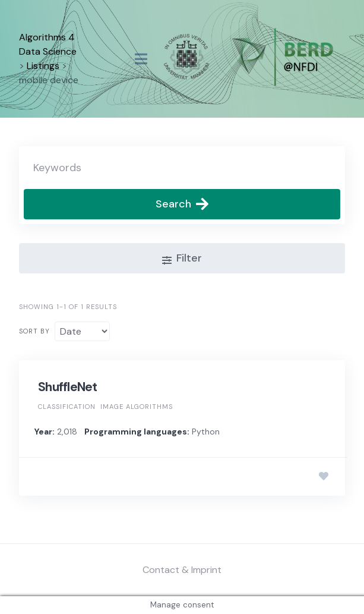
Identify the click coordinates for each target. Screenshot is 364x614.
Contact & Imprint (182, 570)
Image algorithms (137, 407)
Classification (67, 407)
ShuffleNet (68, 387)
